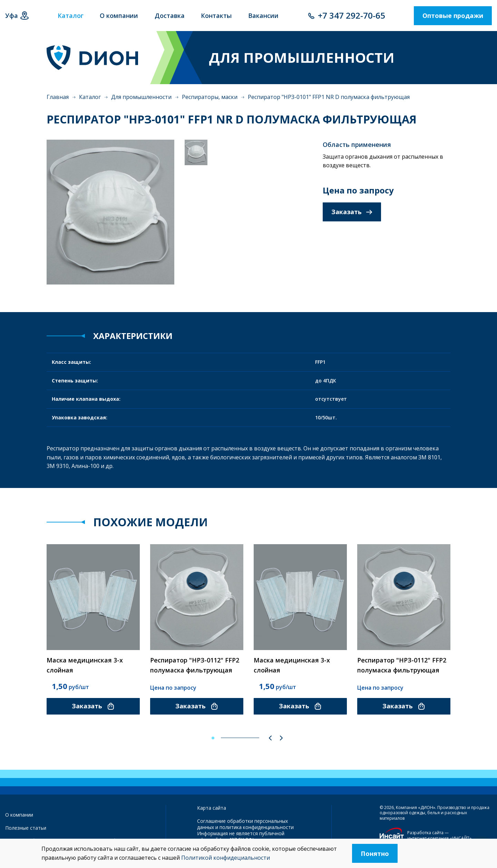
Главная (58, 97)
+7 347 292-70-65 (352, 15)
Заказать (352, 212)
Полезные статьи (26, 828)
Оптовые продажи (453, 16)
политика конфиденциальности (257, 827)
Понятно (375, 854)
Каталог (90, 97)
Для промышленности (141, 97)
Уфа (12, 16)
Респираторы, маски (210, 97)
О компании (19, 815)
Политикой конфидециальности (226, 858)
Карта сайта (212, 808)
